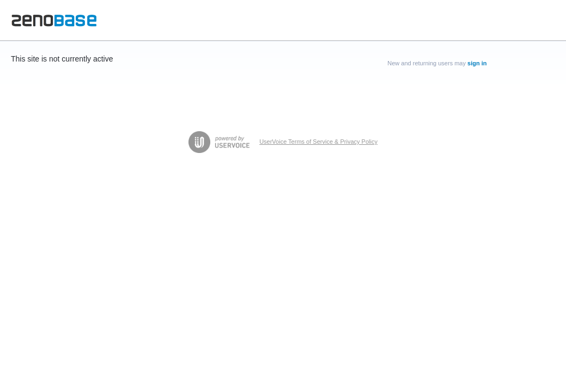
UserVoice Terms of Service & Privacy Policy (318, 142)
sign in (477, 63)
